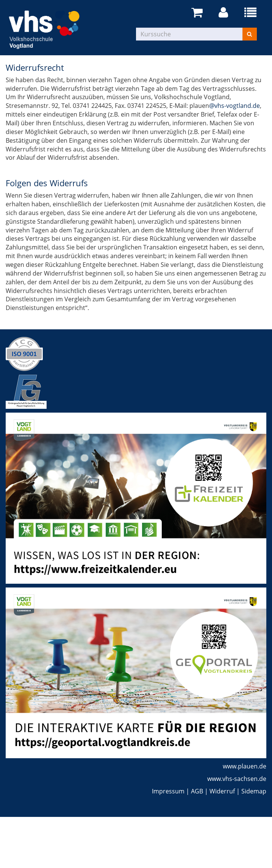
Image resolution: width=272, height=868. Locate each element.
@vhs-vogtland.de (234, 106)
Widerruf (222, 791)
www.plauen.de (245, 766)
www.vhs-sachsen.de (237, 779)
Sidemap (254, 791)
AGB (197, 791)
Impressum (168, 791)
